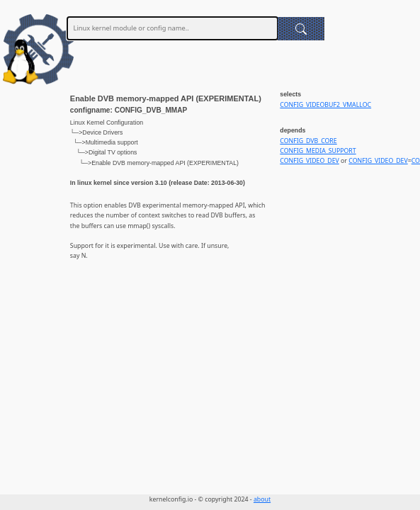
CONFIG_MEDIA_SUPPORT (318, 151)
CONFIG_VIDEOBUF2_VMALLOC (325, 105)
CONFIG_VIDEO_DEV (309, 161)
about (262, 499)
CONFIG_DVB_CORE (308, 141)
